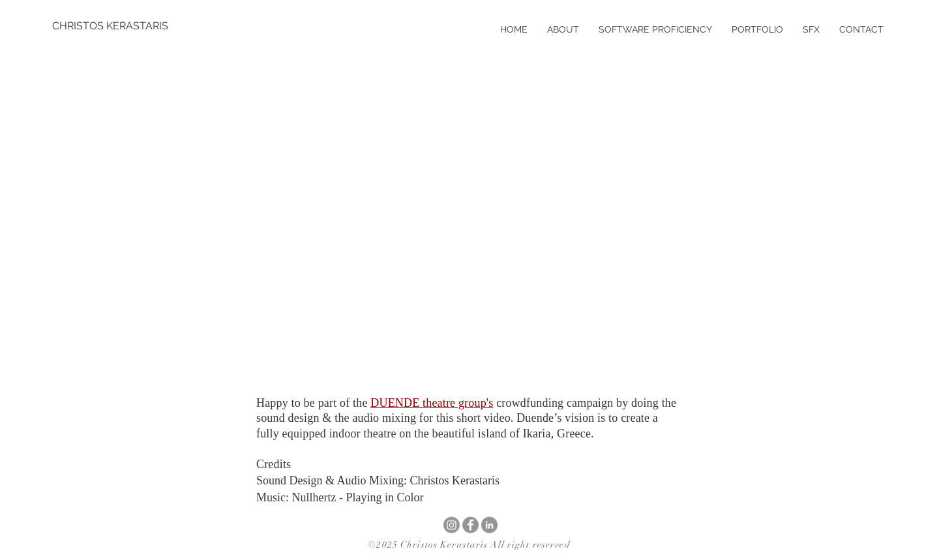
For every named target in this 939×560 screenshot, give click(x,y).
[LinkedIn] (489, 525)
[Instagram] (452, 525)
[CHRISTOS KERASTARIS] (110, 26)
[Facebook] (470, 525)
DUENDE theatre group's (432, 403)
